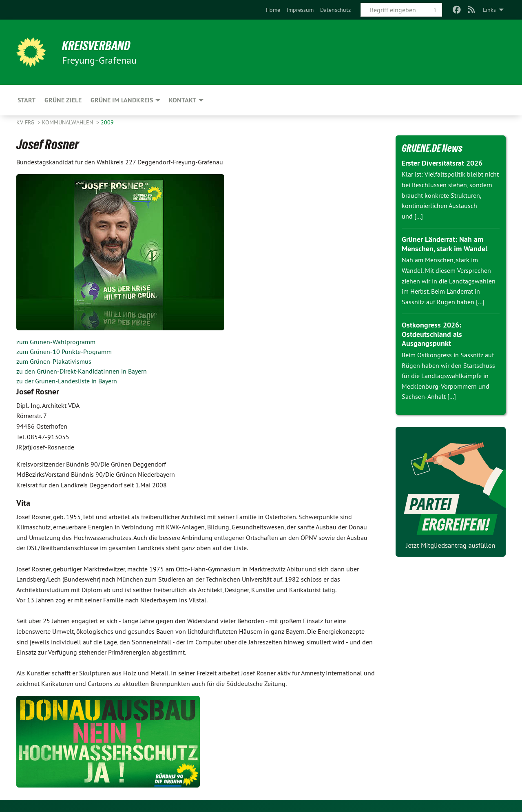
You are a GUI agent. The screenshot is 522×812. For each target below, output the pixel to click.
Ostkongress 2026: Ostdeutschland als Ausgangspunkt (432, 334)
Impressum (300, 10)
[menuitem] (273, 10)
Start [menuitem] (27, 100)
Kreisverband (96, 46)
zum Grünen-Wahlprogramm (56, 342)
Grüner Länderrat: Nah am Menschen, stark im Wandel (445, 244)
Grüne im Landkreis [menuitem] (122, 100)
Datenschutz (335, 10)
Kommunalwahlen (68, 122)
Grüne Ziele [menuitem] (63, 100)
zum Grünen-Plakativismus (54, 361)
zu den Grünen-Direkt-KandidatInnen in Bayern (82, 371)
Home (273, 10)
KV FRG (26, 122)
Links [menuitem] (489, 10)
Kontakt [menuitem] (182, 100)
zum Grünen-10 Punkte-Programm (64, 352)
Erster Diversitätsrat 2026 (442, 163)
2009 (107, 122)
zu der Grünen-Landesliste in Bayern (67, 381)
